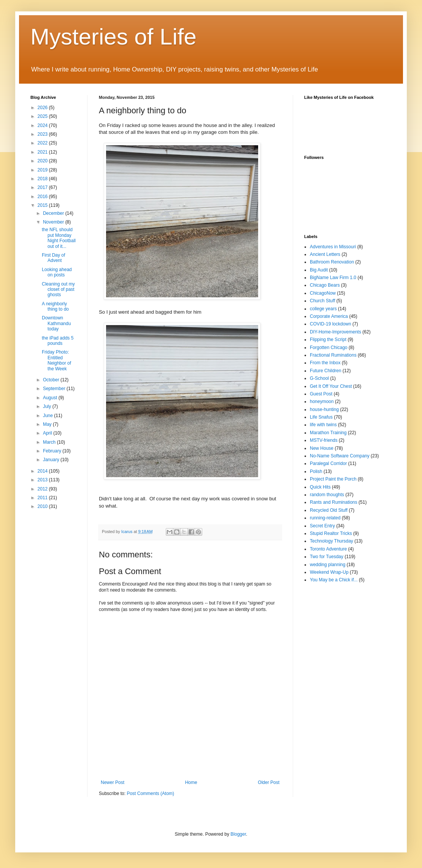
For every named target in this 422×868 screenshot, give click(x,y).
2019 (43, 170)
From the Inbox (325, 363)
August (51, 398)
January (52, 460)
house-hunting (324, 409)
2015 (43, 205)
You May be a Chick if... (334, 580)
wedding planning (328, 565)
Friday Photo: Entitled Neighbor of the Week (56, 360)
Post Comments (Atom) (150, 793)
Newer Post (113, 782)
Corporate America (329, 316)
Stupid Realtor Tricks (331, 533)
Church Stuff (322, 301)
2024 (43, 125)
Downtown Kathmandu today (56, 323)
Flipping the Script (328, 340)
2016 (43, 197)
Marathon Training (328, 433)
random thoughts (327, 495)
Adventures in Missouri (333, 247)
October (52, 380)
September (55, 389)
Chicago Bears (325, 285)
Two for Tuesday (327, 557)
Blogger (238, 834)
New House (322, 448)
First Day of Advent (53, 258)
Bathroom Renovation (332, 262)
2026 (43, 108)
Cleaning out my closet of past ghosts (58, 290)
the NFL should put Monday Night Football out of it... (59, 238)
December (54, 213)
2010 (43, 506)
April (48, 433)
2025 (43, 116)
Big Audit (319, 270)
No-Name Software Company (340, 456)
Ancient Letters (325, 254)
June (48, 416)
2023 (43, 134)
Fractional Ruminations (333, 355)
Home (191, 782)
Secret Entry (322, 526)
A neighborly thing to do (55, 306)
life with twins (323, 425)
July (48, 406)
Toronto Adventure (328, 549)
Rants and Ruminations (334, 502)
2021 (43, 152)
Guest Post (321, 394)
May (48, 424)
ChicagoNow (323, 293)
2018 (43, 179)
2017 (43, 187)
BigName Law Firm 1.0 (333, 278)
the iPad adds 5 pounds (58, 341)
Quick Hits (320, 487)
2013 (43, 480)
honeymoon (322, 401)
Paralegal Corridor (328, 463)
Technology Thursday (332, 541)
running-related (325, 518)
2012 (43, 489)
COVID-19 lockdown (331, 324)
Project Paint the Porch (333, 479)
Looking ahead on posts (57, 272)
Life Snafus (321, 417)
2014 (43, 471)
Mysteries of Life (113, 37)
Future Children (326, 371)
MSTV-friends (324, 440)
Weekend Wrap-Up (329, 572)
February (53, 451)
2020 (43, 161)
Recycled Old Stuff (329, 510)
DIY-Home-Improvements (336, 332)
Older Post (269, 782)
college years (323, 309)
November (54, 222)
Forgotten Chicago (329, 348)
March (50, 442)
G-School (319, 378)
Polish (316, 471)
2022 (43, 143)
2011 (43, 498)
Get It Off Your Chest (331, 386)
